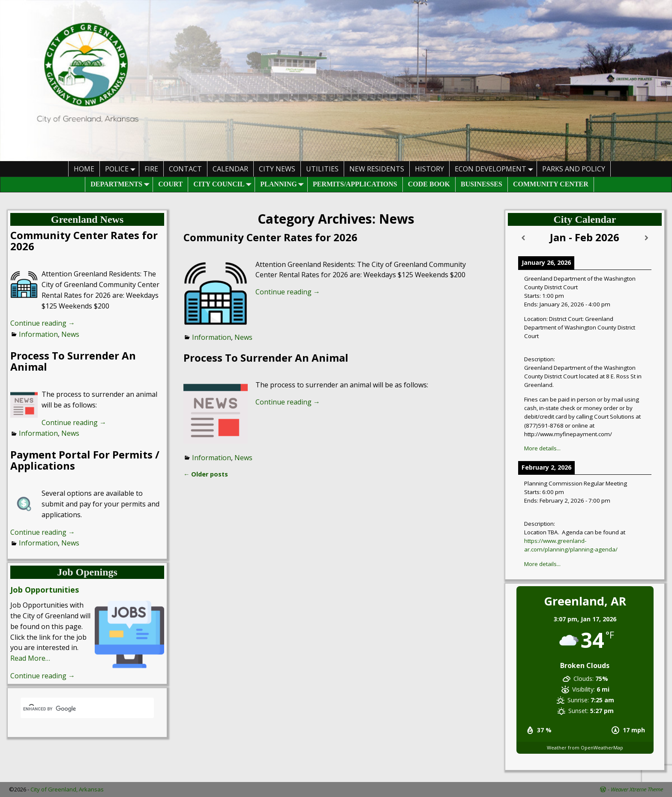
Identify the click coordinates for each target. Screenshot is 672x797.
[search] (77, 709)
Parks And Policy (574, 169)
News (243, 337)
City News (277, 169)
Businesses (481, 184)
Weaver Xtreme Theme (637, 789)
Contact (185, 169)
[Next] (646, 238)
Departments (121, 184)
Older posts (206, 474)
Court (170, 184)
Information (211, 337)
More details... (542, 448)
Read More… (30, 658)
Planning (283, 184)
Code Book (429, 184)
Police (122, 169)
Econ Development (496, 169)
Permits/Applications (355, 184)
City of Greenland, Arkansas (67, 789)
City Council (224, 184)
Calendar (230, 169)
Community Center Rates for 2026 (270, 237)
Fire (151, 169)
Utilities (322, 169)
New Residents (377, 169)
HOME (84, 169)
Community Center (551, 184)
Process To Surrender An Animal (266, 358)
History (429, 169)
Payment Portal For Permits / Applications (85, 460)
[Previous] (523, 238)
